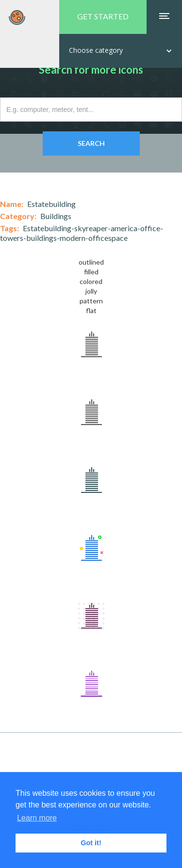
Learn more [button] (37, 818)
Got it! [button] (91, 843)
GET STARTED (103, 16)
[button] (121, 51)
